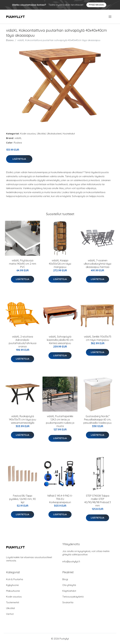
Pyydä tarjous (96, 5)
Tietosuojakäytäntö (73, 597)
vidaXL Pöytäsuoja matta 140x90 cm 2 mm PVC (23, 264)
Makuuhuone (13, 591)
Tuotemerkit (13, 602)
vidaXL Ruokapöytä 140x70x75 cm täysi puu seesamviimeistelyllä (22, 419)
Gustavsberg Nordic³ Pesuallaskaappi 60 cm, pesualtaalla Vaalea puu (97, 419)
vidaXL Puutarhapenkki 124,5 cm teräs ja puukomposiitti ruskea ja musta (60, 421)
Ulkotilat (41, 134)
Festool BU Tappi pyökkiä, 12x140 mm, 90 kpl (22, 499)
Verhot (10, 614)
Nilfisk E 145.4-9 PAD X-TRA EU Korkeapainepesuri (60, 499)
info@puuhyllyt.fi (71, 561)
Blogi (65, 579)
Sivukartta (68, 602)
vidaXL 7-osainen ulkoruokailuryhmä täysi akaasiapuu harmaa (97, 264)
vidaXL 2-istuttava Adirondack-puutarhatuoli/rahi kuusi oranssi (23, 342)
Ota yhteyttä (69, 585)
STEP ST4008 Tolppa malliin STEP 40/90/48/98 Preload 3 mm (98, 501)
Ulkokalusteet (54, 134)
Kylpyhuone (12, 585)
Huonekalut (69, 134)
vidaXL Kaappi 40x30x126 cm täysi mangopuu (60, 264)
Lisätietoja (19, 159)
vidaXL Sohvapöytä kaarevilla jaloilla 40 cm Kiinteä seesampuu (60, 340)
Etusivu (10, 40)
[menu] (110, 17)
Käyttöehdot (69, 591)
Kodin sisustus (28, 134)
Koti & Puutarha (15, 579)
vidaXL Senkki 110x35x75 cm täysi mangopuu (98, 338)
